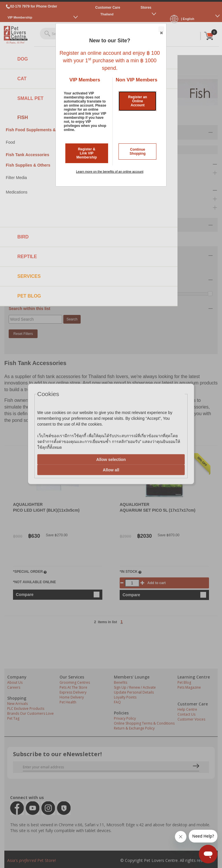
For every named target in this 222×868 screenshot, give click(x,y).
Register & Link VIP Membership (87, 153)
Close (161, 30)
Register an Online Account (137, 101)
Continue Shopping (137, 152)
